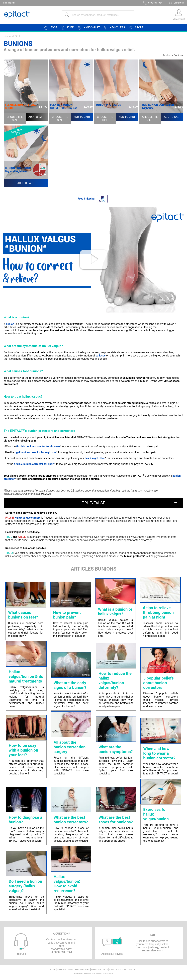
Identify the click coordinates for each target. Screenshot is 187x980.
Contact (133, 970)
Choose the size (15, 118)
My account (179, 19)
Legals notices (118, 970)
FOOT (17, 36)
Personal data (100, 970)
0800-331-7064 (155, 3)
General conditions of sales (73, 970)
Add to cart (37, 117)
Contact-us (179, 3)
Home (7, 36)
